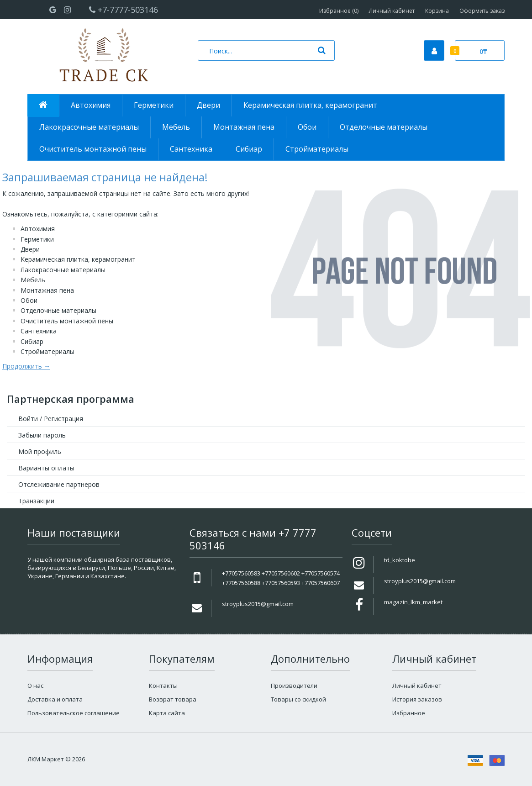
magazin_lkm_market (413, 602)
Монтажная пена (47, 290)
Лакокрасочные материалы (63, 270)
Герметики (37, 239)
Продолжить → (26, 366)
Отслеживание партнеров (59, 484)
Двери (30, 249)
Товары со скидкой (298, 699)
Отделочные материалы (58, 310)
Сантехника (39, 331)
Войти (28, 419)
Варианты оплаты (46, 468)
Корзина (437, 11)
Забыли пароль (42, 435)
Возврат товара (173, 699)
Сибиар (32, 341)
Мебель (33, 280)
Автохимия (38, 229)
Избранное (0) (339, 11)
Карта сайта (167, 713)
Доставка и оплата (55, 699)
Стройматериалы (47, 351)
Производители (294, 686)
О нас (35, 686)
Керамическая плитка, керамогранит (78, 259)
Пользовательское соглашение (74, 713)
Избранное (409, 713)
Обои (29, 300)
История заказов (417, 699)
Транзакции (36, 501)
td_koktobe (400, 560)
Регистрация (63, 419)
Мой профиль (40, 451)
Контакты (163, 686)
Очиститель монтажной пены (67, 321)
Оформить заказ (482, 11)
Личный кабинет (392, 11)
